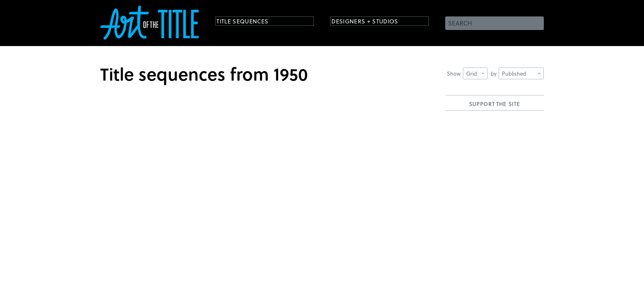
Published (521, 73)
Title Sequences (250, 22)
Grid (475, 73)
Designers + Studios (374, 22)
